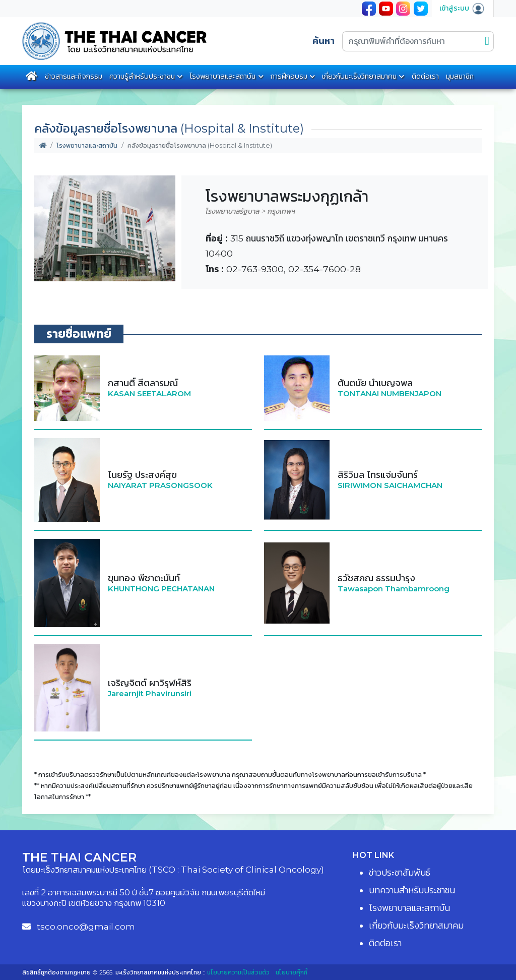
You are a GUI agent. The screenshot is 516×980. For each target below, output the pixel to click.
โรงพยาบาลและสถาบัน (87, 145)
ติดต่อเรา (425, 76)
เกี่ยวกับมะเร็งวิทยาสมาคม (359, 76)
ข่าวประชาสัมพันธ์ (400, 873)
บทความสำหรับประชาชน (412, 890)
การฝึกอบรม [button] (289, 76)
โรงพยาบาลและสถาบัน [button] (222, 76)
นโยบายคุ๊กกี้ (292, 972)
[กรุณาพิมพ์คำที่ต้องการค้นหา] (412, 41)
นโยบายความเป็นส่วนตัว (238, 972)
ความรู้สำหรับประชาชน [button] (142, 76)
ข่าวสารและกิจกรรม (74, 76)
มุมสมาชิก (460, 76)
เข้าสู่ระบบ (462, 8)
